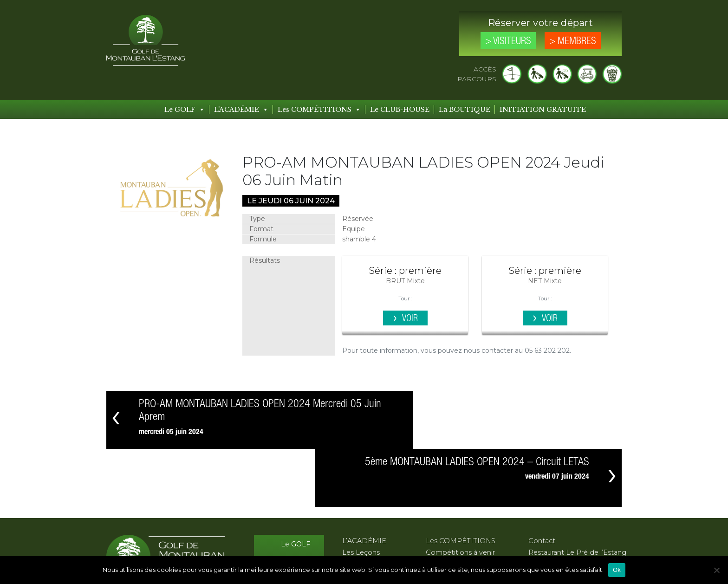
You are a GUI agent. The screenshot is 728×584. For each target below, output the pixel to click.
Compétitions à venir (460, 494)
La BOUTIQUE (465, 110)
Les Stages (360, 506)
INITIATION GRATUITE (543, 110)
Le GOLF (185, 110)
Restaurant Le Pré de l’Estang (577, 494)
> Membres (573, 41)
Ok (617, 570)
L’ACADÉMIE (364, 483)
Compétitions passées (463, 506)
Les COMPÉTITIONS (319, 110)
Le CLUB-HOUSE (400, 110)
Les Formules (364, 518)
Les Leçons (361, 494)
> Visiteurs (508, 41)
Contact (542, 483)
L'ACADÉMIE (241, 110)
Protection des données (569, 518)
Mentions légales (556, 506)
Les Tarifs (295, 523)
